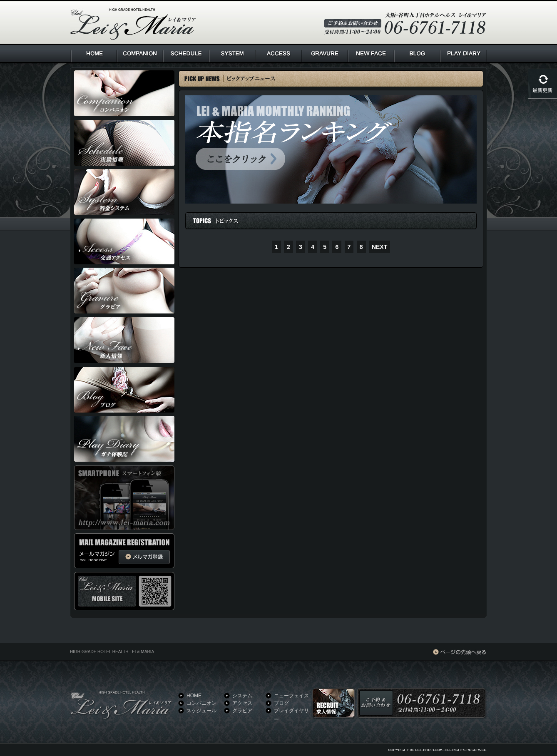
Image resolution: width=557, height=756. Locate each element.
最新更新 (542, 90)
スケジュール (201, 711)
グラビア (242, 711)
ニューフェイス (291, 696)
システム (242, 696)
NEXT (379, 247)
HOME (194, 696)
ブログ (281, 703)
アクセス (242, 703)
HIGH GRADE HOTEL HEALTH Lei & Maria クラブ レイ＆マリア (133, 24)
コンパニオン (201, 703)
